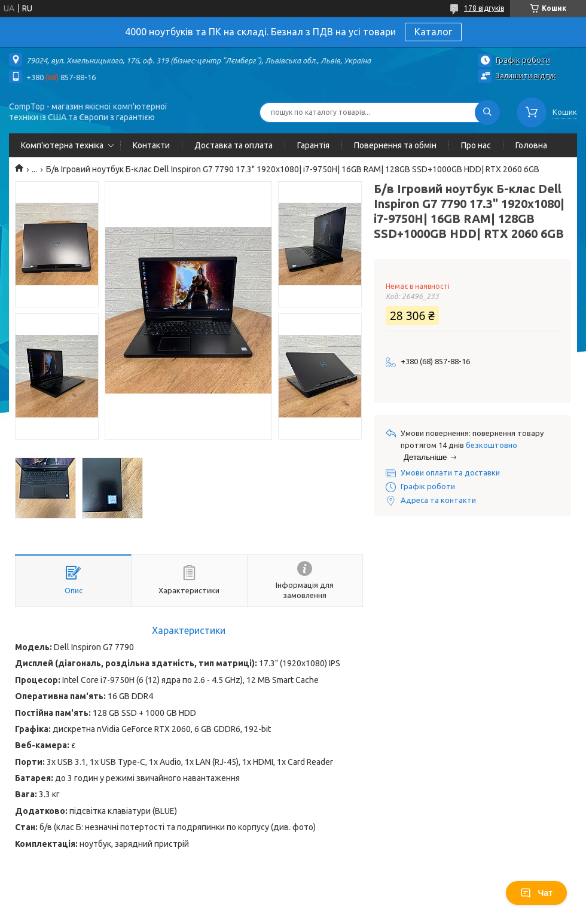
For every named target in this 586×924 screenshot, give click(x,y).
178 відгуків (484, 8)
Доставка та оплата (234, 145)
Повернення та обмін (395, 145)
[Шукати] (487, 112)
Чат (536, 893)
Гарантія (313, 145)
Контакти (151, 145)
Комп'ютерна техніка (62, 145)
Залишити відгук (526, 75)
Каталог (433, 32)
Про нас (476, 145)
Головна (531, 145)
